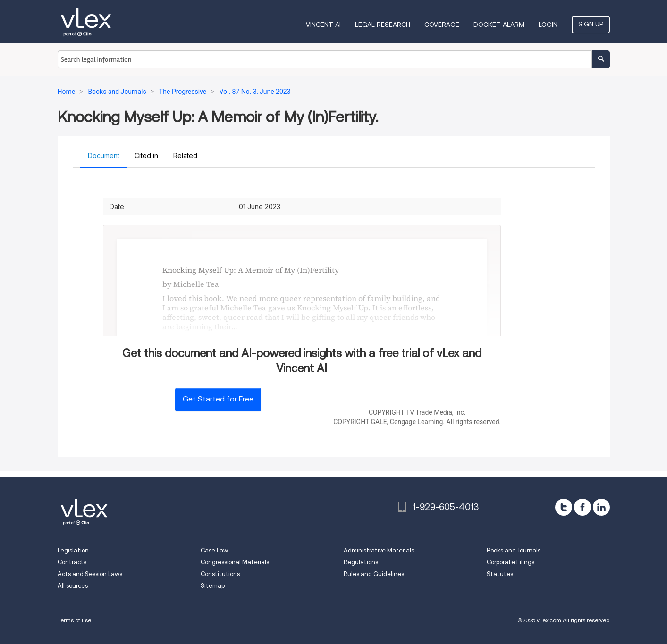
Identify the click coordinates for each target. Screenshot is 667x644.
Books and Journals (514, 550)
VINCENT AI (323, 25)
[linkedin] (601, 507)
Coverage (442, 25)
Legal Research (383, 25)
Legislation (73, 550)
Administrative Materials (379, 550)
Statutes (500, 574)
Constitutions (220, 574)
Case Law (214, 550)
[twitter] (564, 507)
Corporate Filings (511, 562)
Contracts (72, 562)
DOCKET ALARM (499, 25)
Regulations (361, 562)
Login (548, 25)
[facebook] (583, 507)
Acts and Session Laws (90, 574)
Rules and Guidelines (374, 574)
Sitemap (213, 586)
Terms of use (74, 620)
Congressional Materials (235, 562)
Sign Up (591, 24)
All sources (73, 586)
